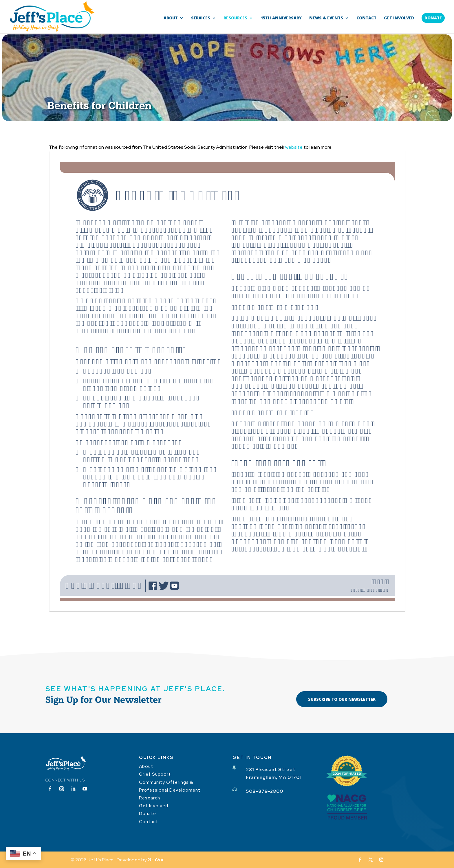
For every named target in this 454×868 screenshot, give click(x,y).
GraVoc (156, 860)
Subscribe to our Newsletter (342, 699)
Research (150, 798)
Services (201, 18)
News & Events (326, 18)
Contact (366, 18)
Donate (433, 18)
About (171, 18)
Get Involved (399, 18)
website (294, 147)
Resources (235, 18)
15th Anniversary (281, 18)
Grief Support (155, 774)
